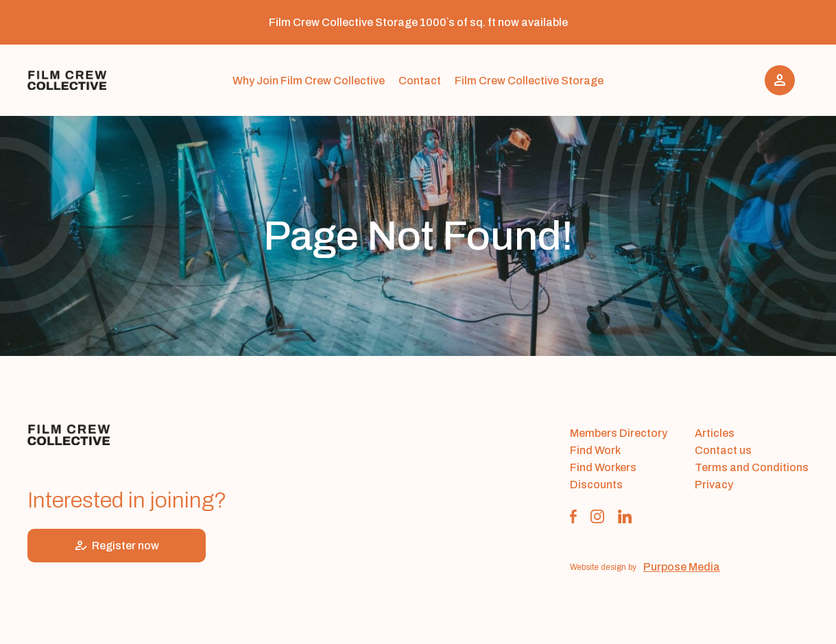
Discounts (596, 485)
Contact (420, 81)
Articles (715, 433)
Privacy (714, 485)
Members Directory (619, 433)
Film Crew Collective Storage (529, 81)
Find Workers (603, 467)
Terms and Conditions (752, 467)
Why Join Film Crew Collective (309, 81)
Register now (117, 546)
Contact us (723, 450)
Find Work (595, 450)
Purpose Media (682, 567)
